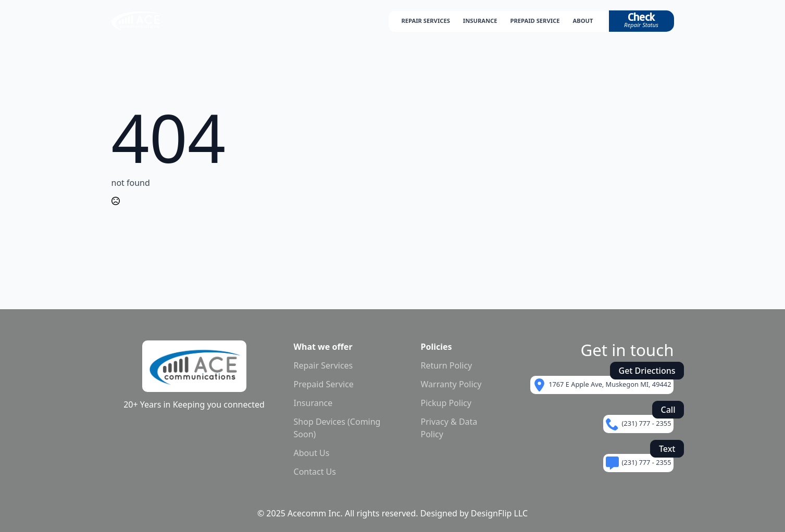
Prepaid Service (324, 384)
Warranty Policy (451, 384)
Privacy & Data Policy (449, 428)
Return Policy (447, 365)
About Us (312, 453)
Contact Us (315, 472)
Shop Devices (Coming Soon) (337, 428)
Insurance (313, 403)
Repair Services (323, 365)
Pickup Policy (446, 403)
